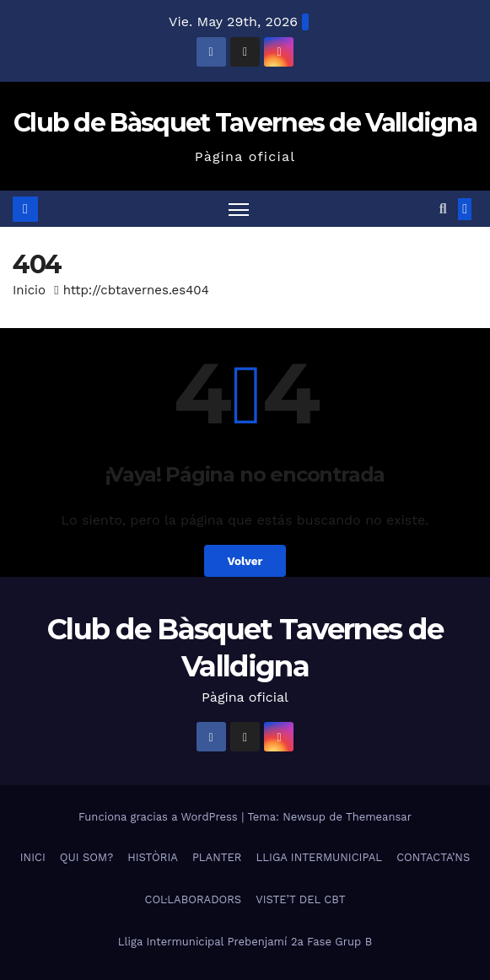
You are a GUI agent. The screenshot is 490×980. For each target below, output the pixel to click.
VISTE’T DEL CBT (300, 899)
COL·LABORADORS (193, 899)
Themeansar (379, 817)
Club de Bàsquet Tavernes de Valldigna (245, 123)
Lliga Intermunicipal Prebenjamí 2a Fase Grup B (245, 942)
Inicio (29, 290)
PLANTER (217, 857)
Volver (245, 561)
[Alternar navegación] (239, 209)
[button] (443, 209)
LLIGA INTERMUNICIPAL (320, 857)
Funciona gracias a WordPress (160, 817)
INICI (33, 857)
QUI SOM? (86, 857)
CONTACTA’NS (433, 857)
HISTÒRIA (153, 857)
